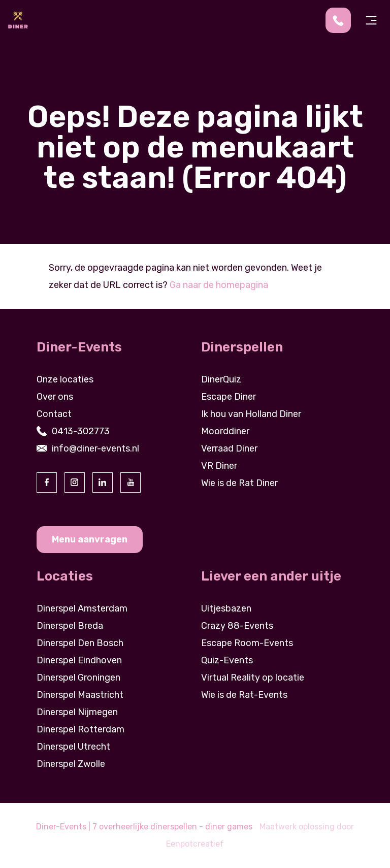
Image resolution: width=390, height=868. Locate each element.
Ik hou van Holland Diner (251, 414)
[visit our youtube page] (131, 483)
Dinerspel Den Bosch (80, 643)
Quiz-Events (227, 660)
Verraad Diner (229, 448)
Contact (54, 414)
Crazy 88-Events (237, 626)
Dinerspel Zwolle (71, 764)
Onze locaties (65, 379)
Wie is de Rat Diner (239, 483)
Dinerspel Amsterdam (82, 608)
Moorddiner (225, 431)
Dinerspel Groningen (78, 678)
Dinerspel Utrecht (73, 747)
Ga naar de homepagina (219, 285)
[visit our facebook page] (47, 483)
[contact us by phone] (342, 20)
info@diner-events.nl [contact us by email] (95, 448)
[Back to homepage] (18, 20)
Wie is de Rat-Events (244, 695)
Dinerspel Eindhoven (79, 660)
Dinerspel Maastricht (80, 695)
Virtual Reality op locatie (253, 678)
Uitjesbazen (226, 608)
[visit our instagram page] (75, 483)
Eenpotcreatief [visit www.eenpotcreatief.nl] (195, 844)
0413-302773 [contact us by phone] (81, 431)
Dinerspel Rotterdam (80, 729)
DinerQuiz (221, 379)
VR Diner (219, 466)
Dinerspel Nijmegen (77, 712)
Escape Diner (229, 397)
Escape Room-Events (247, 643)
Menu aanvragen (90, 539)
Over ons (55, 397)
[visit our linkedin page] (103, 483)
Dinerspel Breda (70, 626)
